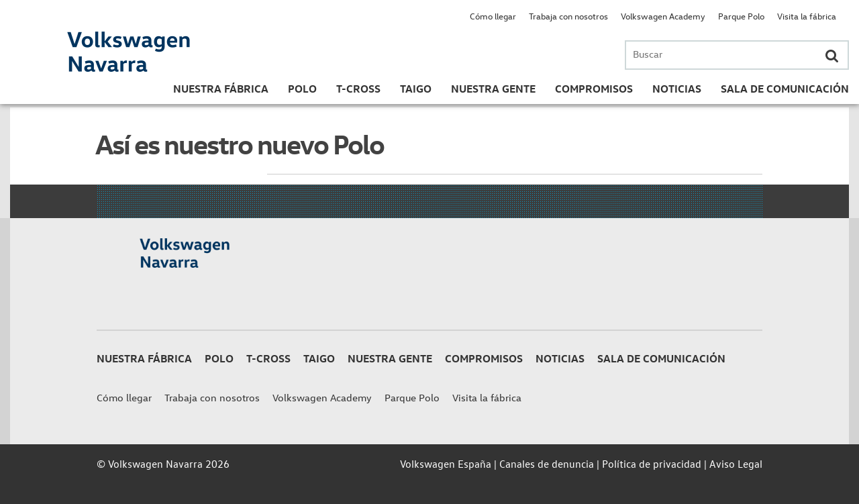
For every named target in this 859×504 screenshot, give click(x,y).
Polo (302, 89)
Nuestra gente (493, 89)
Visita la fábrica (807, 16)
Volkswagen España (446, 464)
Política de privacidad (652, 464)
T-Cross (358, 89)
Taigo (416, 89)
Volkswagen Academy (663, 16)
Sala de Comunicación (785, 89)
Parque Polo (741, 16)
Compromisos (594, 89)
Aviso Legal (736, 464)
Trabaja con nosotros (568, 16)
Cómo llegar (493, 16)
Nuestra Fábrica (221, 89)
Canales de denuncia (547, 464)
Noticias (677, 89)
